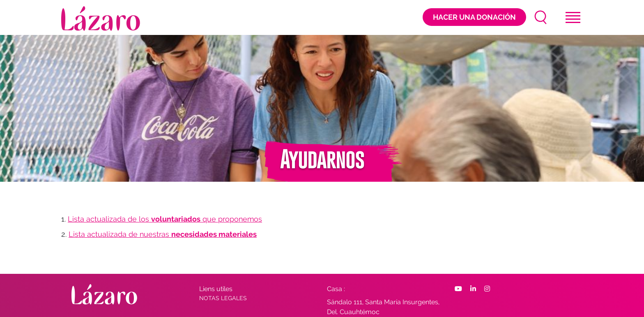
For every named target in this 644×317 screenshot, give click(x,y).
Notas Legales (223, 298)
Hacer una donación (474, 17)
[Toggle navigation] (573, 17)
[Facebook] (458, 289)
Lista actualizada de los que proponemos (165, 219)
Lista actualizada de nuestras (163, 234)
